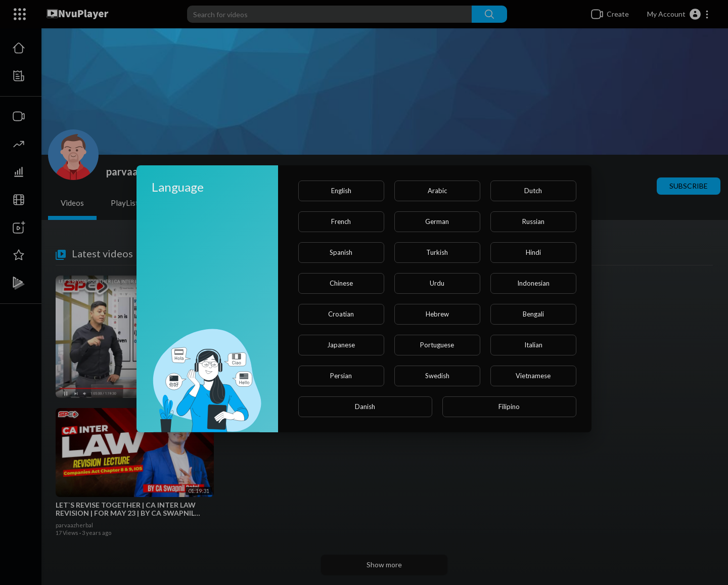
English (341, 191)
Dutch (533, 191)
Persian (341, 376)
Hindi (533, 252)
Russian (533, 221)
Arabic (437, 191)
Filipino (509, 407)
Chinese (341, 283)
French (341, 221)
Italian (533, 345)
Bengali (533, 314)
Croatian (341, 314)
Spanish (341, 252)
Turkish (437, 252)
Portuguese (437, 345)
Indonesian (533, 283)
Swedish (437, 376)
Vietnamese (533, 376)
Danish (365, 407)
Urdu (437, 283)
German (437, 221)
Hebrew (437, 314)
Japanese (341, 345)
